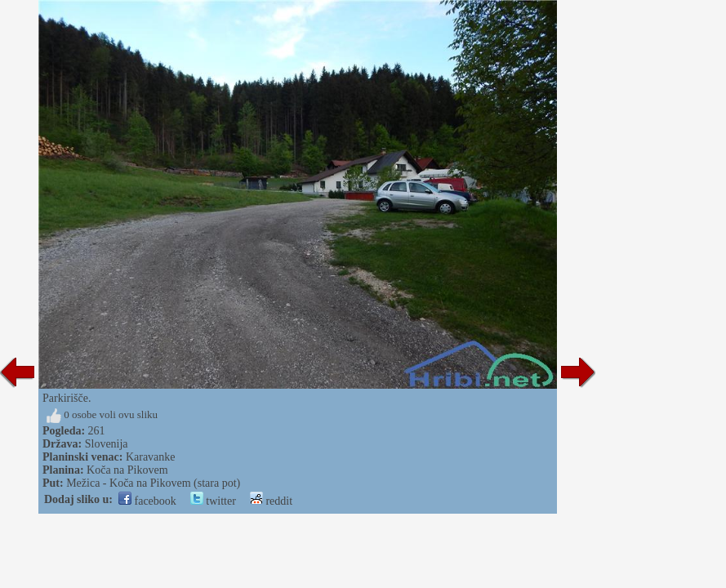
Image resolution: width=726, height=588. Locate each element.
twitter (213, 501)
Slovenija (107, 444)
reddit (271, 501)
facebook (147, 501)
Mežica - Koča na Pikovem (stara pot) (153, 483)
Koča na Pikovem (127, 470)
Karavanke (151, 457)
